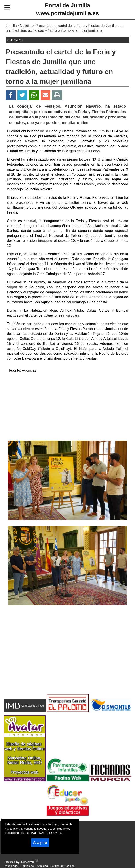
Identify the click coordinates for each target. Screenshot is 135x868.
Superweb (28, 862)
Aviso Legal (11, 866)
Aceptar (40, 843)
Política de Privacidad (34, 866)
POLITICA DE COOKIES (47, 833)
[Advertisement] (67, 407)
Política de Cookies (63, 866)
